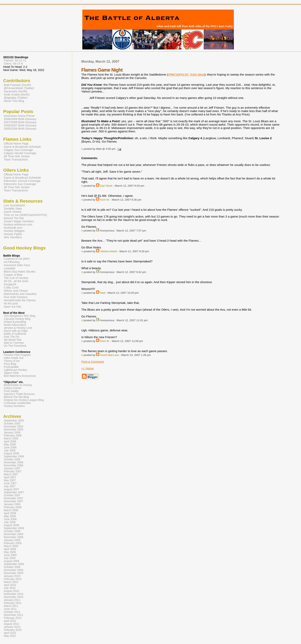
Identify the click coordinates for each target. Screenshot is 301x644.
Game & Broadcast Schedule (22, 147)
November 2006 (14, 462)
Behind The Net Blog (16, 397)
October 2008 (12, 531)
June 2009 (10, 555)
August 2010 (11, 591)
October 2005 (12, 424)
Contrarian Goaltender (17, 403)
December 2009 (14, 573)
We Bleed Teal (13, 340)
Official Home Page (16, 144)
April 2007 (10, 477)
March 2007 (11, 474)
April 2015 (10, 633)
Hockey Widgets (14, 231)
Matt (103, 293)
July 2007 (10, 486)
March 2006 (11, 439)
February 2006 (13, 436)
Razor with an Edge (16, 331)
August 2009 (11, 561)
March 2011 (11, 606)
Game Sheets (13, 212)
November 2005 (14, 427)
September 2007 (14, 492)
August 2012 (11, 624)
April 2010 (10, 585)
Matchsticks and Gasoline (20, 294)
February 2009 (13, 543)
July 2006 (10, 451)
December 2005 (14, 430)
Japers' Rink (11, 373)
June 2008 (10, 519)
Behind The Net (14, 218)
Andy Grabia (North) (17, 95)
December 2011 (14, 615)
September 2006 (14, 456)
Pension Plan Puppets (17, 355)
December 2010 (14, 597)
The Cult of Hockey (16, 278)
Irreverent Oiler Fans (17, 265)
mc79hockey (12, 262)
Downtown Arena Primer (19, 116)
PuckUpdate (11, 367)
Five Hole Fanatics (16, 297)
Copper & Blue (13, 275)
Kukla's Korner (13, 388)
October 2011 (12, 612)
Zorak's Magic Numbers (19, 221)
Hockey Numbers (14, 406)
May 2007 (10, 480)
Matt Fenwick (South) (17, 85)
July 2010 (10, 588)
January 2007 (12, 468)
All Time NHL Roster (17, 156)
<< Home (88, 368)
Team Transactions (16, 160)
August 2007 (11, 489)
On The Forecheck (15, 346)
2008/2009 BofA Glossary (20, 119)
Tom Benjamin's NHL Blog (20, 316)
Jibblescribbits (109, 251)
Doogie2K (10, 284)
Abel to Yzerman (14, 343)
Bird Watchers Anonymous (20, 376)
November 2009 (14, 570)
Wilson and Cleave (16, 291)
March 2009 (11, 546)
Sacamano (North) (16, 91)
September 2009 (14, 564)
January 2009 (12, 540)
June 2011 (10, 609)
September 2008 (14, 528)
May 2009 (10, 552)
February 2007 (13, 471)
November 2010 (14, 594)
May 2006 (10, 445)
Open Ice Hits (12, 307)
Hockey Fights (13, 234)
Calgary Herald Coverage (20, 153)
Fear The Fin (12, 337)
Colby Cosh (11, 288)
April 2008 (10, 513)
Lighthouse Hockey (15, 370)
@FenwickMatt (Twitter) (19, 88)
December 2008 (14, 537)
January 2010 (12, 576)
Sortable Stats (13, 209)
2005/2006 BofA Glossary (20, 129)
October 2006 (12, 459)
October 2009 (12, 567)
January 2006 (12, 433)
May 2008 (10, 516)
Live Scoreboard (14, 205)
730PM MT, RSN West (186, 74)
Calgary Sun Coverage (18, 150)
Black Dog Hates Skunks (20, 272)
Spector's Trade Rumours (19, 394)
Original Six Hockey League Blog (24, 400)
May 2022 (10, 636)
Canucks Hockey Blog (17, 319)
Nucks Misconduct (15, 325)
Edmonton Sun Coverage (20, 184)
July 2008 (10, 522)
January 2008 (12, 504)
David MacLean (110, 355)
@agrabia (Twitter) (16, 98)
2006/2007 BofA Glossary (20, 125)
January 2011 (12, 600)
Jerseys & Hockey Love (18, 328)
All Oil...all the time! (16, 281)
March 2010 (11, 582)
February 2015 (13, 630)
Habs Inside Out (14, 358)
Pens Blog (10, 364)
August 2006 (11, 453)
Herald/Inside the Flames (20, 300)
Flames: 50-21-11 (15, 60)
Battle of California (15, 334)
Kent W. (105, 200)
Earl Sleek (106, 186)
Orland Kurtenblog (15, 322)
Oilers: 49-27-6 (13, 64)
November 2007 (14, 498)
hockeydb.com (13, 228)
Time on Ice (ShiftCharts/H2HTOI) (25, 215)
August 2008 (11, 525)
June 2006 (10, 448)
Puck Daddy (11, 391)
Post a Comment (93, 362)
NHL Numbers (13, 237)
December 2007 (14, 501)
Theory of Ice (12, 361)
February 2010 (13, 579)
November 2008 (14, 534)
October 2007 (12, 495)
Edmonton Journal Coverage (22, 181)
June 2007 (10, 483)
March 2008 (11, 510)
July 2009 (10, 558)
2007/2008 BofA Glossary (20, 122)
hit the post (11, 303)
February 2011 (13, 603)
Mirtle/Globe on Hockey (18, 385)
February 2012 (13, 618)
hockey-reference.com (18, 225)
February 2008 (13, 507)
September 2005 (14, 421)
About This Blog (14, 101)
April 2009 (10, 549)
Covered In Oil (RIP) (17, 259)
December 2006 (14, 465)
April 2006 (10, 442)
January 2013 (12, 627)
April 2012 (10, 621)
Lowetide (10, 268)
